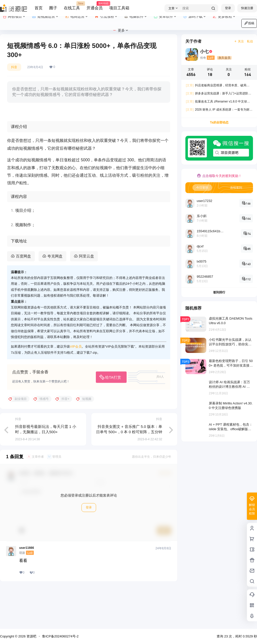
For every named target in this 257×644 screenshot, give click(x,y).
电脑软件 (136, 17)
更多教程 (224, 17)
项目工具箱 (119, 8)
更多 (121, 30)
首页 (39, 8)
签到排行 (219, 292)
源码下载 (195, 17)
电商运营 (77, 17)
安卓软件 (165, 17)
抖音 (14, 67)
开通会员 (95, 6)
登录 (228, 8)
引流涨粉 (106, 17)
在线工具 (72, 6)
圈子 (53, 8)
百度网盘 (23, 296)
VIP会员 (76, 386)
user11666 (27, 588)
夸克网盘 (55, 296)
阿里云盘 (87, 296)
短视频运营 (46, 17)
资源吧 (31, 636)
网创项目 (14, 17)
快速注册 (247, 8)
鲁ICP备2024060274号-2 (60, 636)
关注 (239, 41)
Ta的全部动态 (219, 122)
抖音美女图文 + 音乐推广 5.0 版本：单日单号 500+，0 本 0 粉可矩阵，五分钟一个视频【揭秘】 (129, 472)
